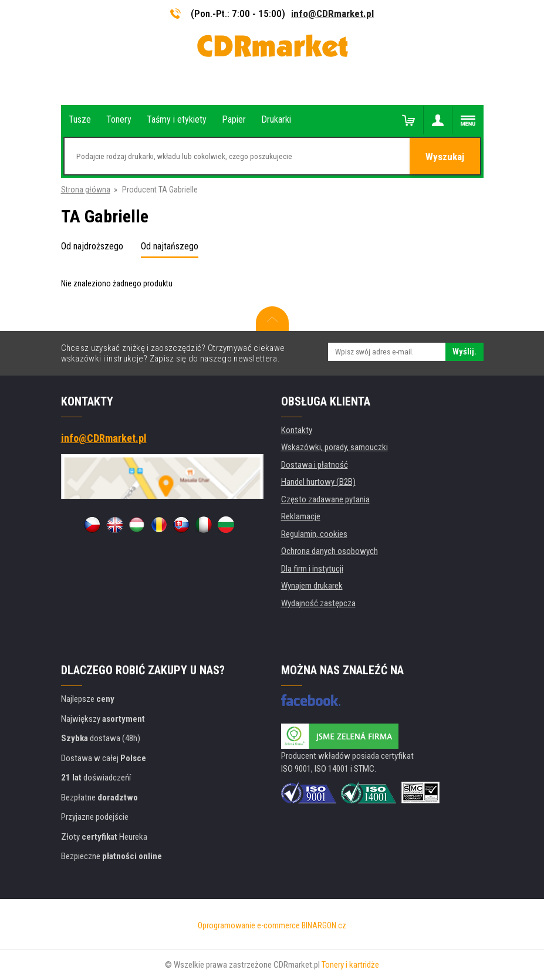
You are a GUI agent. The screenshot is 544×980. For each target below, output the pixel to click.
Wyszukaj (445, 157)
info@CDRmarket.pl (332, 13)
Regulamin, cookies (314, 534)
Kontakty (297, 430)
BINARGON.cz (324, 925)
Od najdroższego (92, 246)
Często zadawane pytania (325, 499)
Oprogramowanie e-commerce (249, 925)
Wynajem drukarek (312, 586)
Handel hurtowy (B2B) (318, 482)
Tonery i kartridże (350, 965)
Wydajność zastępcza (318, 603)
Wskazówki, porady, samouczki (334, 447)
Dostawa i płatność (315, 465)
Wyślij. (464, 352)
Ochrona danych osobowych (330, 551)
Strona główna (86, 190)
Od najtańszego (170, 246)
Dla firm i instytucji (312, 569)
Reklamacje (301, 516)
